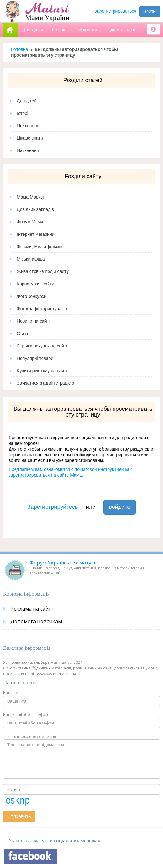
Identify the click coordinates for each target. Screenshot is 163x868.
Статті (23, 333)
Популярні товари (35, 358)
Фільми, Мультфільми (39, 247)
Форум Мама (30, 222)
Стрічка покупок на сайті (42, 346)
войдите (120, 507)
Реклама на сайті (32, 609)
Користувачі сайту (35, 284)
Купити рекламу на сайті (42, 371)
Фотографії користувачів (42, 309)
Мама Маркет (31, 197)
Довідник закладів (35, 209)
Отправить (19, 816)
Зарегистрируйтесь (53, 507)
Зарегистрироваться (115, 11)
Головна (20, 49)
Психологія (28, 126)
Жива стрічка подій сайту (43, 271)
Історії (23, 113)
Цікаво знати (30, 138)
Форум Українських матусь (63, 563)
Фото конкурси (32, 296)
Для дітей (27, 101)
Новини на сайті (33, 321)
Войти (150, 11)
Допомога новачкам (36, 621)
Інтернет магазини (36, 234)
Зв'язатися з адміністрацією (45, 383)
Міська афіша (31, 259)
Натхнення (28, 150)
